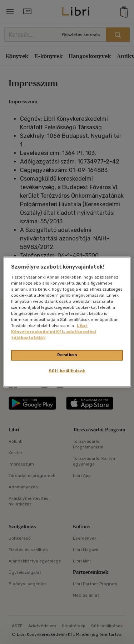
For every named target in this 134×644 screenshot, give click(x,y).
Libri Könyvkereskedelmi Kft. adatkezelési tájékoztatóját (54, 332)
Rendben (67, 355)
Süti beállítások (67, 371)
